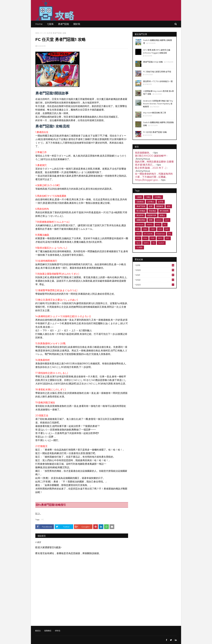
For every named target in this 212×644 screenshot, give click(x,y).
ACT (167, 220)
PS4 (145, 238)
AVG (158, 225)
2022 (155, 280)
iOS (160, 229)
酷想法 (38, 631)
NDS (138, 234)
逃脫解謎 (160, 206)
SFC (168, 238)
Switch (161, 243)
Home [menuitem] (39, 24)
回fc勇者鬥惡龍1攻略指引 (51, 505)
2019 (155, 265)
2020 (155, 270)
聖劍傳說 (153, 211)
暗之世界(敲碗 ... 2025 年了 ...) (151, 168)
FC (42, 33)
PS (170, 234)
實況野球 (140, 215)
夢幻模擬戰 (164, 211)
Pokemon (161, 234)
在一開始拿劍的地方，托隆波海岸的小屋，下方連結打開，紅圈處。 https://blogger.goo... (154, 177)
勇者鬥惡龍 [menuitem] (64, 24)
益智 (151, 206)
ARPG (150, 225)
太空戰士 (151, 202)
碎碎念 (58, 631)
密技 (169, 206)
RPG (160, 238)
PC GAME (148, 234)
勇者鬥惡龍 (141, 206)
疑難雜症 (48, 631)
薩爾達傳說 (141, 220)
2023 (155, 285)
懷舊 (151, 220)
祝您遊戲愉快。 (143, 153)
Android (140, 225)
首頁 (37, 33)
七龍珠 (139, 197)
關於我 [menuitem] (77, 24)
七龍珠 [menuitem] (50, 24)
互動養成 (140, 202)
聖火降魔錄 (141, 211)
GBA (145, 229)
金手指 (161, 202)
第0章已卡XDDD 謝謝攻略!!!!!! (151, 156)
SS (154, 243)
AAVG (159, 220)
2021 (155, 275)
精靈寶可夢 (152, 215)
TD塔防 (139, 247)
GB (138, 229)
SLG (138, 243)
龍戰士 (162, 215)
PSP (153, 238)
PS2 (138, 238)
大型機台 (158, 197)
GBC (153, 229)
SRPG (146, 243)
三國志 (148, 197)
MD (167, 229)
